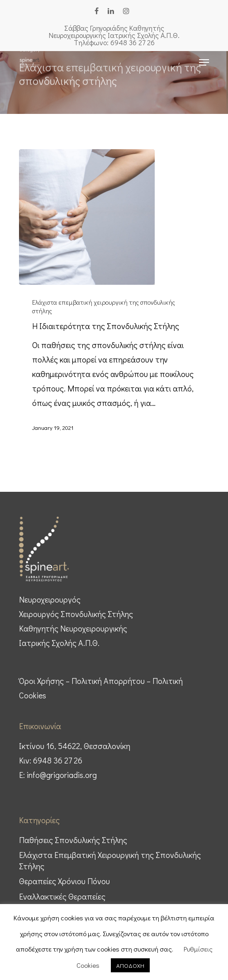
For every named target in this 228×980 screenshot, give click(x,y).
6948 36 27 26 (58, 760)
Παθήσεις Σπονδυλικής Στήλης (73, 840)
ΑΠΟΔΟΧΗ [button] (130, 965)
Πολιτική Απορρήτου (108, 681)
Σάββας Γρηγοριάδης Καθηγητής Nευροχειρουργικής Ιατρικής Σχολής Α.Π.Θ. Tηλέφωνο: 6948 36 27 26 (114, 35)
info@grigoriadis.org (62, 775)
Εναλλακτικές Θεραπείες (62, 896)
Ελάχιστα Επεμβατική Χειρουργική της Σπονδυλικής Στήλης (110, 860)
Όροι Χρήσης (41, 681)
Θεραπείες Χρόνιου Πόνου (64, 881)
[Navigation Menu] (204, 62)
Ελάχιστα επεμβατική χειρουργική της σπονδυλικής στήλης (104, 306)
